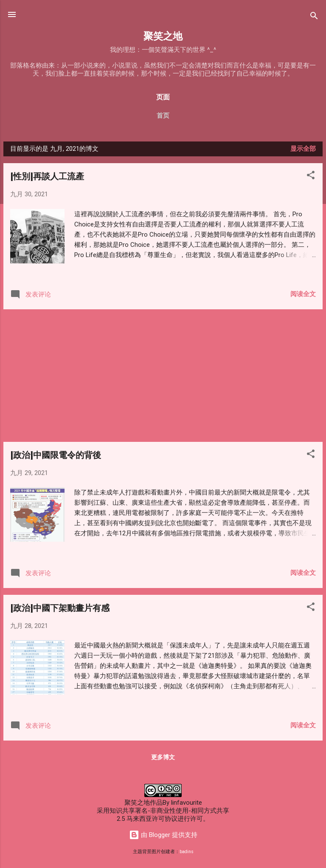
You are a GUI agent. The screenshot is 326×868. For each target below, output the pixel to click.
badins (187, 852)
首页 (163, 116)
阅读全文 (303, 294)
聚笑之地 (163, 35)
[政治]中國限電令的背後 (56, 454)
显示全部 (303, 149)
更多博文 (163, 757)
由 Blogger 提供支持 (163, 835)
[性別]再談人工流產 (47, 176)
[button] (311, 177)
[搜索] (314, 17)
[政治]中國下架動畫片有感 (60, 607)
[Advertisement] (163, 376)
